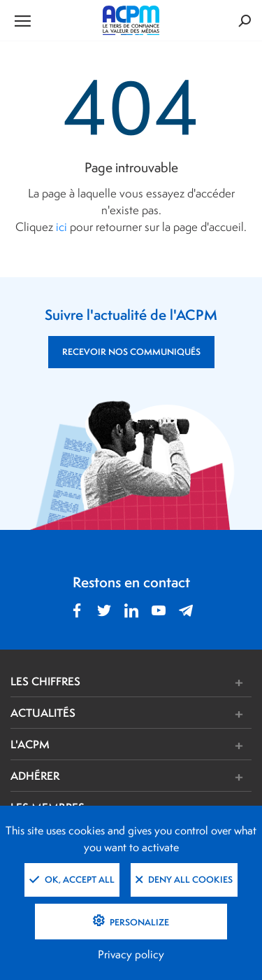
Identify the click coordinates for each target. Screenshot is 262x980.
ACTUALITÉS (43, 713)
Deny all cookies (184, 880)
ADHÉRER (35, 776)
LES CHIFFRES (45, 681)
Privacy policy (131, 954)
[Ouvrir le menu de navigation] (51, 20)
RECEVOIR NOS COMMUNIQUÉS (131, 352)
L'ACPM (30, 744)
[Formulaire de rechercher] (211, 21)
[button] (181, 683)
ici (61, 227)
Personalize (138, 922)
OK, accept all (72, 880)
